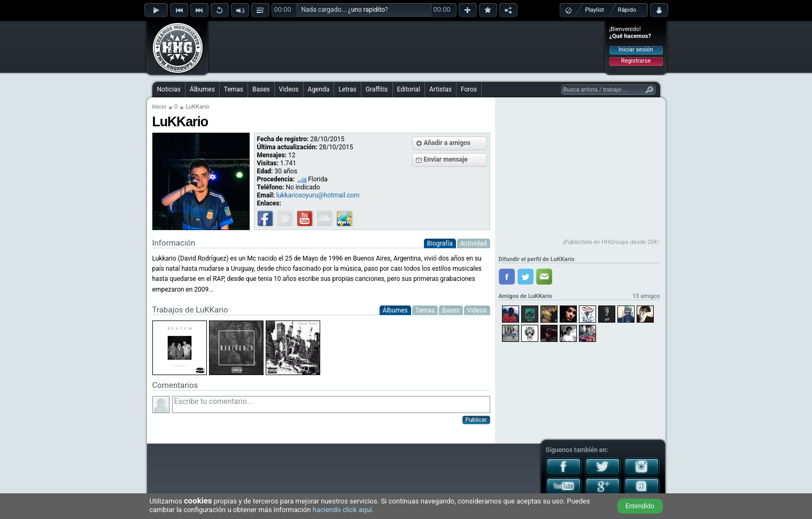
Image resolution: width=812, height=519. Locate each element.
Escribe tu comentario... (331, 404)
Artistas (440, 89)
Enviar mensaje (446, 159)
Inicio (159, 107)
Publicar (476, 420)
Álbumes (202, 89)
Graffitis (377, 89)
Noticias (169, 89)
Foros (469, 89)
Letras (347, 89)
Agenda (319, 89)
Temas (234, 89)
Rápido (627, 10)
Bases (261, 89)
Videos (289, 89)
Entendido (640, 506)
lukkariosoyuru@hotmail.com (318, 195)
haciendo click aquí (342, 510)
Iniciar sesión (636, 49)
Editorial (409, 89)
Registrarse (636, 61)
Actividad (474, 243)
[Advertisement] (407, 47)
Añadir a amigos (447, 143)
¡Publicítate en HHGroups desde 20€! (611, 242)
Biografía (440, 243)
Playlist (595, 10)
